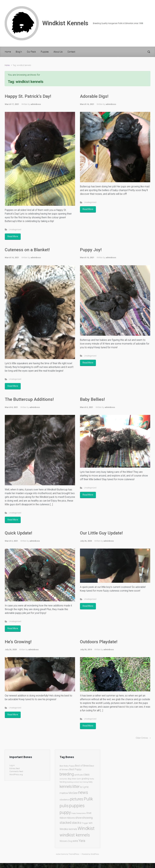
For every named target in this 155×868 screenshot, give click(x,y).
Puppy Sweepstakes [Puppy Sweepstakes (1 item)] (79, 813)
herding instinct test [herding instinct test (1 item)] (75, 782)
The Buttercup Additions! (29, 399)
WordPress (95, 854)
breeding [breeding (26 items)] (67, 774)
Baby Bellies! (92, 399)
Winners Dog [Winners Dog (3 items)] (66, 841)
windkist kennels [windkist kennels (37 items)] (75, 835)
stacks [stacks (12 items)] (76, 823)
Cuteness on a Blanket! (27, 250)
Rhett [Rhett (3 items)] (89, 813)
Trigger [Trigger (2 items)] (85, 823)
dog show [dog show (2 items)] (72, 779)
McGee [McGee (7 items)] (73, 793)
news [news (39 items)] (83, 793)
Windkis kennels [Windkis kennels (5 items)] (68, 829)
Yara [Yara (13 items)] (82, 841)
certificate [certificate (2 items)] (79, 775)
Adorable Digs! (94, 96)
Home (7, 65)
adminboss (36, 104)
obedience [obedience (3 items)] (65, 800)
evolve (58, 854)
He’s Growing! (18, 642)
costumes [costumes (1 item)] (63, 779)
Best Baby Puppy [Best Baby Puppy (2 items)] (67, 766)
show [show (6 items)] (79, 818)
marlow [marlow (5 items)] (64, 793)
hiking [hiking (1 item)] (86, 782)
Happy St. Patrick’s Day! (28, 96)
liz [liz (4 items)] (81, 787)
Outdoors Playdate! (99, 642)
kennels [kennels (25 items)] (66, 787)
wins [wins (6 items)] (75, 841)
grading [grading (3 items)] (85, 779)
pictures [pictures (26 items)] (77, 799)
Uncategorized (15, 229)
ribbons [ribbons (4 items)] (71, 818)
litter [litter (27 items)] (76, 786)
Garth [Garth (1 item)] (79, 779)
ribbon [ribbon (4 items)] (63, 818)
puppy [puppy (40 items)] (65, 812)
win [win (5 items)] (91, 823)
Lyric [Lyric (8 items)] (86, 787)
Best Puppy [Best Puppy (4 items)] (75, 769)
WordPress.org (16, 774)
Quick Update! (18, 533)
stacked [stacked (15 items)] (65, 823)
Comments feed (16, 771)
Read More (13, 236)
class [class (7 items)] (86, 774)
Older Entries (142, 738)
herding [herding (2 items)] (63, 782)
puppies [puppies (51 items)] (77, 806)
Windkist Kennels (65, 23)
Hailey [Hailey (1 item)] (92, 779)
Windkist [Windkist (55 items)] (86, 828)
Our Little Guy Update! (101, 533)
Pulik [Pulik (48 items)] (88, 799)
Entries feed (15, 768)
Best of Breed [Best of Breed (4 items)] (82, 766)
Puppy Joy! (91, 250)
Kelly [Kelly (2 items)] (90, 782)
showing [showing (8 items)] (87, 818)
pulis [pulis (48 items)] (64, 806)
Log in (12, 765)
